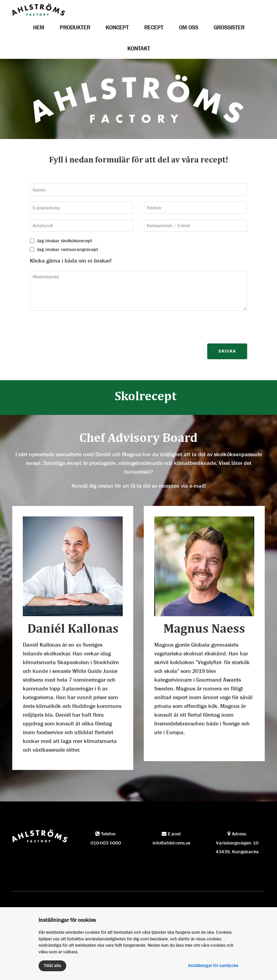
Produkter (75, 27)
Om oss (188, 27)
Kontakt (139, 48)
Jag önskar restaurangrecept (64, 249)
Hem (39, 27)
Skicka (227, 351)
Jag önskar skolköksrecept (61, 241)
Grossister (229, 27)
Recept (154, 27)
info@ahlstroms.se (171, 843)
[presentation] (83, 330)
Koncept (117, 27)
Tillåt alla (52, 965)
